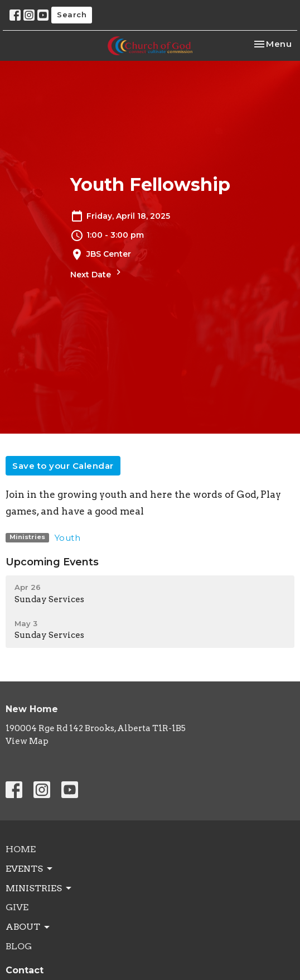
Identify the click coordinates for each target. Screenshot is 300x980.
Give (17, 907)
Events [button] (30, 869)
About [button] (28, 927)
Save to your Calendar (63, 466)
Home (21, 849)
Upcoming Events (52, 562)
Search (72, 15)
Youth (68, 538)
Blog (19, 946)
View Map (27, 741)
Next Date (97, 273)
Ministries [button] (39, 888)
